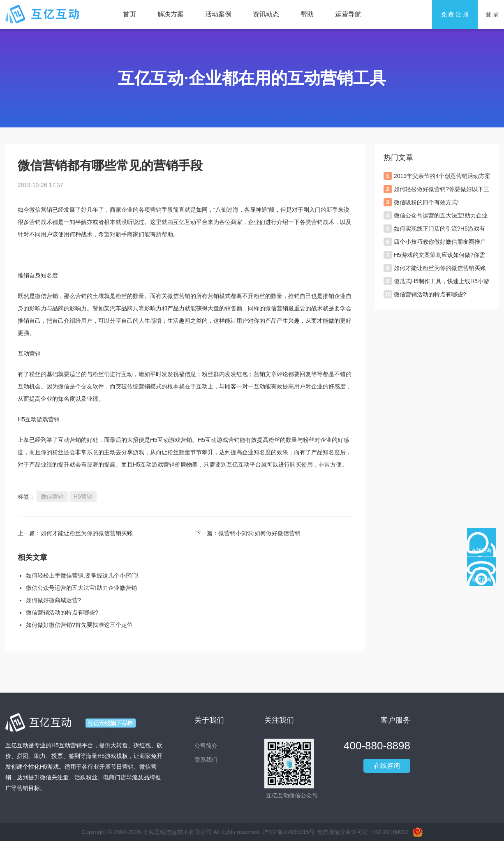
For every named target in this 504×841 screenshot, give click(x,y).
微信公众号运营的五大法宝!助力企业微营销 (81, 588)
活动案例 (218, 14)
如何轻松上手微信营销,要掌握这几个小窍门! (82, 575)
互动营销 (69, 440)
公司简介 (206, 746)
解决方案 (171, 14)
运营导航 (348, 14)
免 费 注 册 (455, 14)
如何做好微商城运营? (53, 600)
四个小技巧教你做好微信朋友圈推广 (440, 242)
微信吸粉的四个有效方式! (426, 202)
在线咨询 (387, 766)
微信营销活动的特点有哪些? (62, 612)
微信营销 (52, 497)
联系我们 (206, 760)
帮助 (307, 14)
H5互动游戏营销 (219, 440)
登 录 (492, 14)
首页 (129, 14)
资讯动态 (266, 14)
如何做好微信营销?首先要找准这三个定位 (79, 625)
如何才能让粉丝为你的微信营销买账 (87, 533)
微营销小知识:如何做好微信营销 (259, 533)
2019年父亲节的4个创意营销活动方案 (442, 176)
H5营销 (83, 497)
